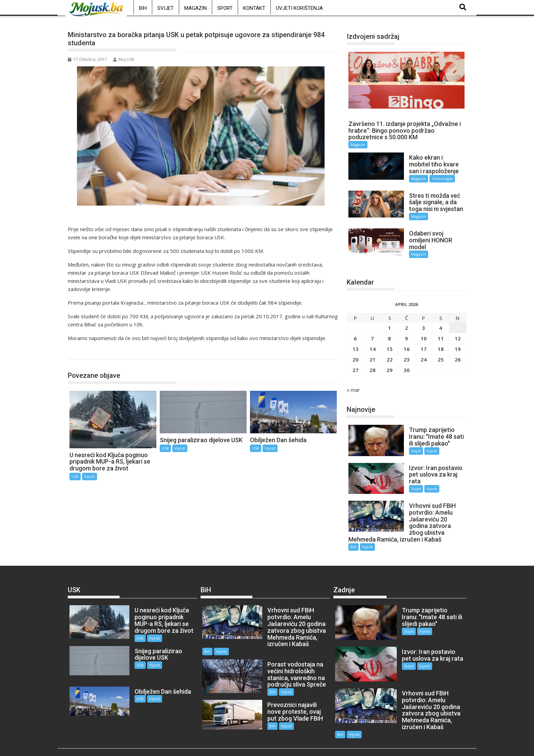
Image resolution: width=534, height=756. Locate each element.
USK (80, 352)
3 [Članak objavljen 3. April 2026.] (423, 319)
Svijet (166, 8)
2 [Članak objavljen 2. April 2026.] (406, 319)
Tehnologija (437, 179)
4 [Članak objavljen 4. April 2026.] (441, 319)
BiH (143, 8)
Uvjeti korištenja (299, 8)
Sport (225, 8)
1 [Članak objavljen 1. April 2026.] (389, 319)
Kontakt (254, 8)
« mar (353, 381)
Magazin (195, 8)
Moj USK (124, 59)
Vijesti (90, 476)
